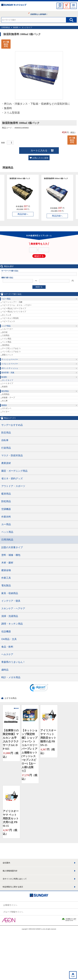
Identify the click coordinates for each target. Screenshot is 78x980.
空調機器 (6, 509)
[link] (39, 688)
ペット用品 (7, 532)
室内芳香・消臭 (8, 373)
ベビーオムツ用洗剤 (10, 318)
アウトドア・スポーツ (13, 486)
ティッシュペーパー (10, 359)
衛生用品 (5, 391)
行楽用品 (6, 448)
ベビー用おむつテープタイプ (14, 308)
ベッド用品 (7, 342)
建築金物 (6, 570)
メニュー (74, 7)
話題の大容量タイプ (12, 547)
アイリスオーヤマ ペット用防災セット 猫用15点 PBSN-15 (48, 738)
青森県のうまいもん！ (13, 662)
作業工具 (6, 578)
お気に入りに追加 (40, 158)
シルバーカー (8, 329)
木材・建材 (7, 563)
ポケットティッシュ (10, 368)
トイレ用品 (7, 339)
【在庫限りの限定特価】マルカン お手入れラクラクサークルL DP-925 (11, 740)
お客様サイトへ (10, 905)
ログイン (60, 7)
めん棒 (5, 401)
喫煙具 (4, 405)
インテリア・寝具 (11, 601)
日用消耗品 (6, 27)
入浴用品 (6, 335)
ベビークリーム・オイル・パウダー (17, 305)
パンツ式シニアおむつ (11, 352)
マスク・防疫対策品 (12, 455)
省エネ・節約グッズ (12, 478)
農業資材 (6, 463)
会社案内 (6, 863)
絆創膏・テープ (8, 398)
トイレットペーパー (10, 364)
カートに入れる (39, 151)
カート (67, 7)
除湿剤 (16, 27)
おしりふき (7, 315)
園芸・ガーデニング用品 (14, 471)
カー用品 (6, 524)
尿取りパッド (8, 355)
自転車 (5, 440)
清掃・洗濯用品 (10, 616)
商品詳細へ (23, 214)
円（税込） (11, 755)
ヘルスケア (7, 654)
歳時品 (5, 670)
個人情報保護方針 (10, 871)
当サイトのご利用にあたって (15, 879)
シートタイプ (8, 383)
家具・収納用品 (10, 593)
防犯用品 (6, 501)
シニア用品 (6, 326)
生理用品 (6, 394)
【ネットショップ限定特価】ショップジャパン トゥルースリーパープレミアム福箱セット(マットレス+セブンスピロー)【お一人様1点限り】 (29, 751)
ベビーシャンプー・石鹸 (12, 302)
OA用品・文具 (9, 639)
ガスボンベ (7, 408)
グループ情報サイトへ (13, 912)
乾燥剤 (5, 387)
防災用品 (6, 433)
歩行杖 (5, 332)
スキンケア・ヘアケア (13, 609)
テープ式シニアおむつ (11, 348)
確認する (39, 256)
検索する (39, 287)
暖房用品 (6, 494)
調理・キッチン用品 (12, 624)
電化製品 (6, 586)
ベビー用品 (6, 299)
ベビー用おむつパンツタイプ (14, 312)
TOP (73, 976)
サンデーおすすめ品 (12, 425)
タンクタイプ (27, 27)
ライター (6, 412)
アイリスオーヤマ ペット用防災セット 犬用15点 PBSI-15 (11, 818)
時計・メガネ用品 (11, 677)
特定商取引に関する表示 (13, 887)
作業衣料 (6, 517)
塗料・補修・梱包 (11, 555)
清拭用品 (6, 345)
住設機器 (6, 632)
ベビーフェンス (8, 321)
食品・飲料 (7, 647)
